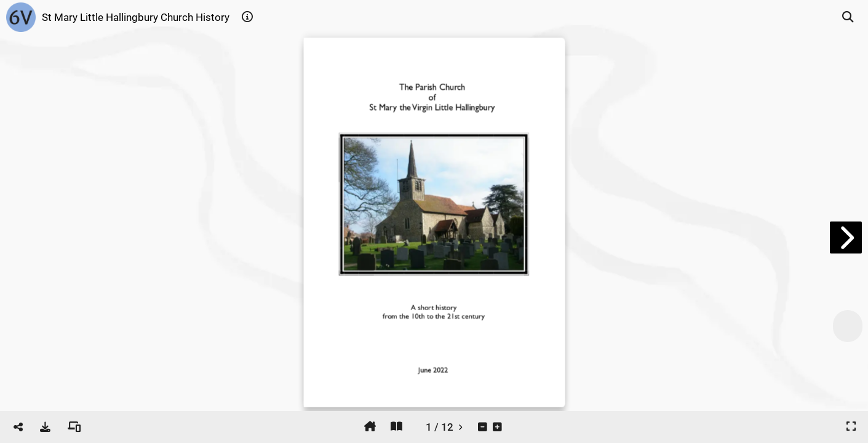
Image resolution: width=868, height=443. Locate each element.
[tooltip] (247, 17)
